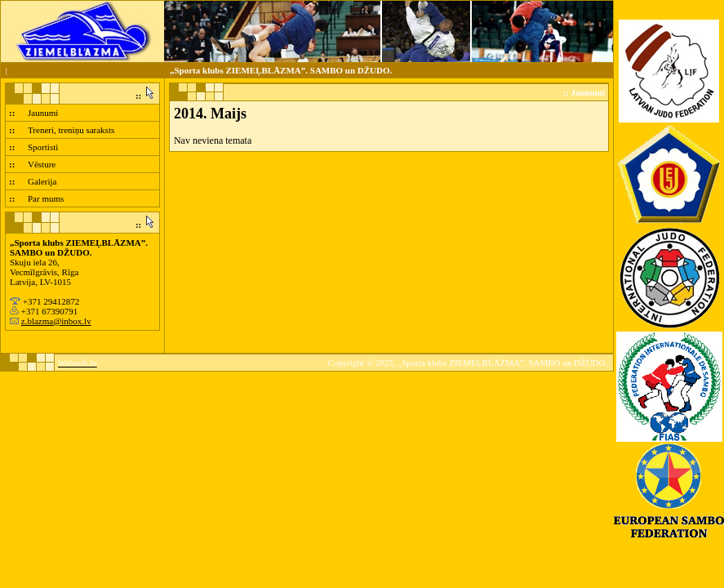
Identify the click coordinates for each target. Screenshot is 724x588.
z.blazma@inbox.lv (56, 321)
